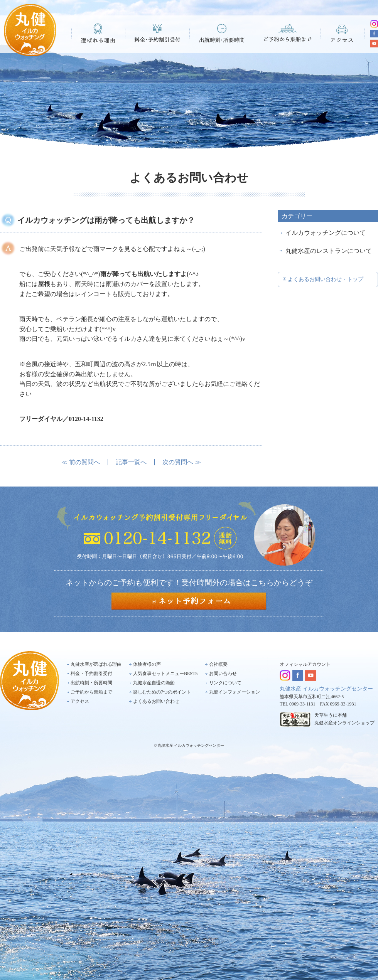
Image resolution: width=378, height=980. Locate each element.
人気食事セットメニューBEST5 (165, 674)
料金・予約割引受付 (158, 33)
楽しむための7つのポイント (162, 692)
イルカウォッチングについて (326, 233)
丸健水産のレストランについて (329, 251)
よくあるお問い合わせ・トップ (326, 279)
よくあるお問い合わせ (156, 701)
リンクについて (225, 683)
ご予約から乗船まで (288, 33)
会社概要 (218, 664)
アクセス (343, 33)
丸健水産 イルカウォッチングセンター (326, 689)
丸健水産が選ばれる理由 (96, 664)
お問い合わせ (223, 674)
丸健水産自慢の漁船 (154, 683)
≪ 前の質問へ (81, 462)
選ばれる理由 (98, 33)
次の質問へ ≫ (182, 462)
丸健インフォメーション (235, 692)
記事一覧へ (131, 462)
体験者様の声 (147, 664)
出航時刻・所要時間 (222, 33)
